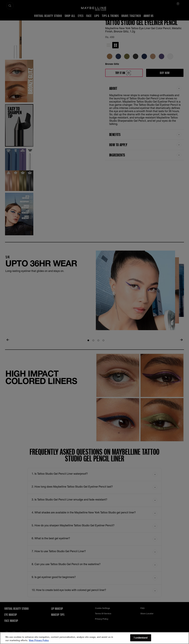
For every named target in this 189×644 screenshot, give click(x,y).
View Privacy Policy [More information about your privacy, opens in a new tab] (39, 642)
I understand (141, 640)
